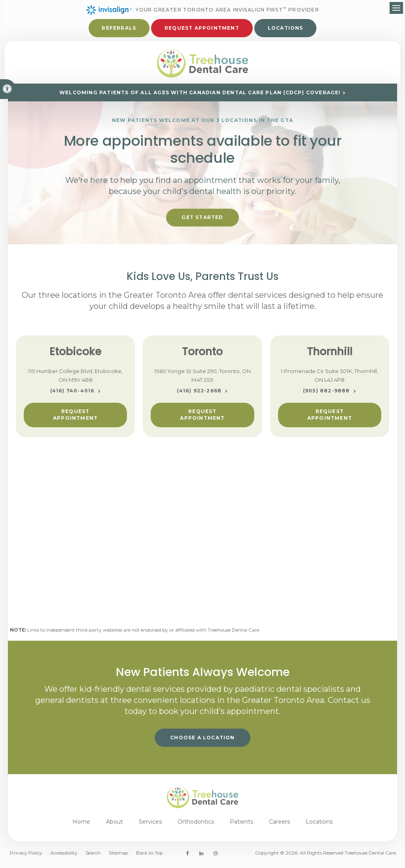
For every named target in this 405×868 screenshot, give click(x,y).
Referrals (119, 29)
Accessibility (64, 856)
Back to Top (150, 856)
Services (150, 825)
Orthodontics (196, 825)
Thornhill (330, 355)
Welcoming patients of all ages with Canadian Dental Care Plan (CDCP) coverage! (200, 96)
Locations (286, 29)
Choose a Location (202, 741)
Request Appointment (75, 418)
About (114, 825)
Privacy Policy (26, 856)
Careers (279, 825)
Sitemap (118, 856)
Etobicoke (75, 355)
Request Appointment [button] (202, 29)
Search (93, 856)
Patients (241, 825)
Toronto (202, 355)
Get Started (202, 220)
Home (81, 825)
